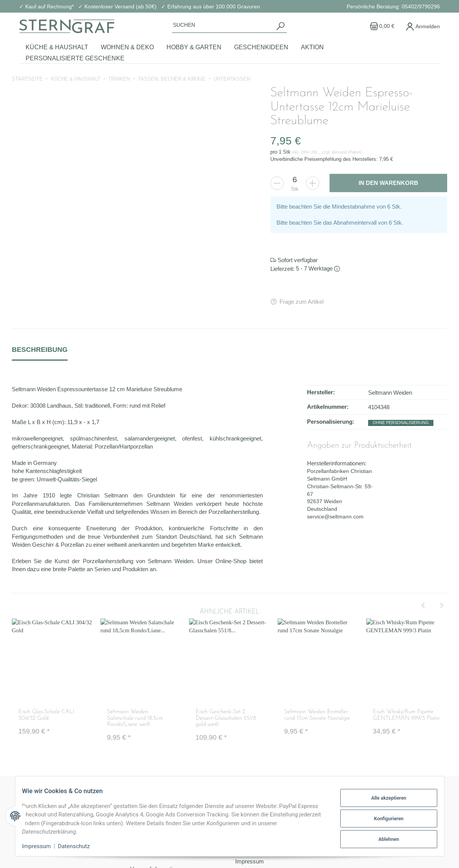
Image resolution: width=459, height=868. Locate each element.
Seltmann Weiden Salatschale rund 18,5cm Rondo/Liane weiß (135, 719)
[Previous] (423, 606)
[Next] (442, 606)
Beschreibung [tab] (40, 349)
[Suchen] (223, 25)
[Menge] (295, 180)
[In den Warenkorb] (388, 183)
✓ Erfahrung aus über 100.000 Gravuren (211, 6)
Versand (340, 152)
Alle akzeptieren (384, 798)
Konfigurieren (384, 818)
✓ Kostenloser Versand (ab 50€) (117, 6)
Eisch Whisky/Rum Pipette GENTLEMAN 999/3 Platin (406, 716)
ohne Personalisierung (401, 423)
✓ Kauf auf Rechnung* (46, 6)
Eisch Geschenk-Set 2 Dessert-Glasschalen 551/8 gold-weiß (226, 719)
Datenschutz (79, 846)
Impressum (41, 846)
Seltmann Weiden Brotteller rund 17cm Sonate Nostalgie (317, 716)
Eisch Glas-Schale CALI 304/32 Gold (46, 716)
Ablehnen (384, 838)
